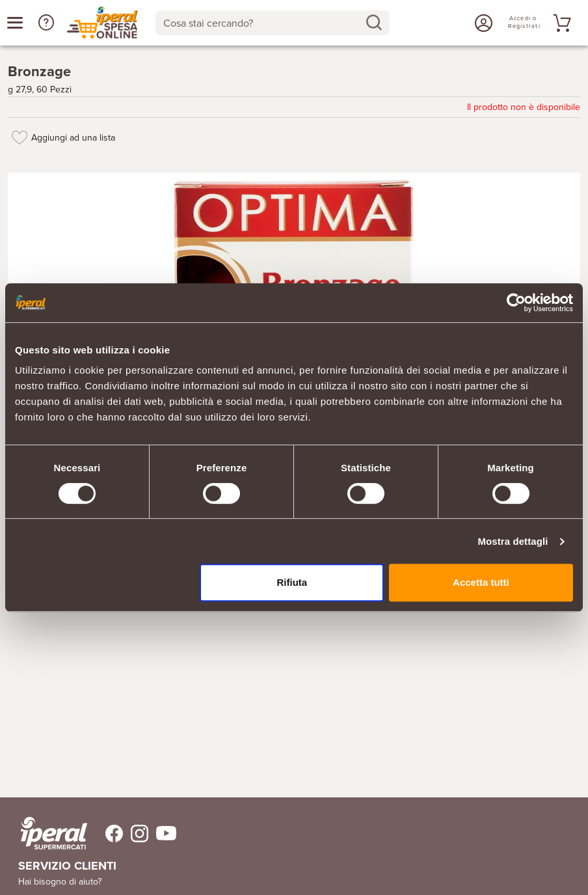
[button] (46, 23)
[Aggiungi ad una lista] (20, 137)
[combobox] (273, 23)
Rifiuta (292, 582)
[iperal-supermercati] (54, 833)
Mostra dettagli (513, 541)
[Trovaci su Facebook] (106, 833)
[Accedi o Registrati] (482, 23)
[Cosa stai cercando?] (262, 23)
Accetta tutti (481, 582)
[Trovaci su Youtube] (162, 833)
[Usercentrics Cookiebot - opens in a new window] (516, 303)
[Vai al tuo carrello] (560, 23)
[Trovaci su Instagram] (136, 833)
